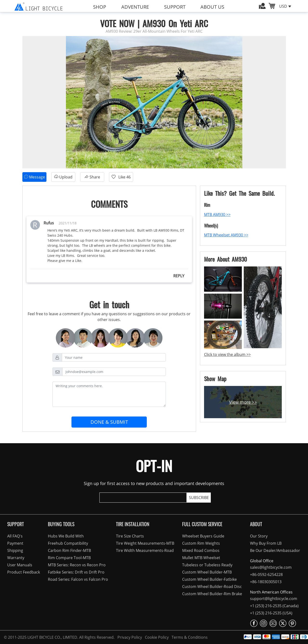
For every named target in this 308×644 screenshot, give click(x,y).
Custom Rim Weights (201, 543)
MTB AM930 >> (217, 215)
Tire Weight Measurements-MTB (145, 543)
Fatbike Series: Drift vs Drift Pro (76, 572)
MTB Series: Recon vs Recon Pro (77, 565)
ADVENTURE (135, 7)
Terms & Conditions (189, 637)
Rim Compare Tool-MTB (69, 558)
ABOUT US (212, 7)
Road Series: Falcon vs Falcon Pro (78, 579)
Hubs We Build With (66, 536)
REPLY (179, 276)
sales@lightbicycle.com (271, 567)
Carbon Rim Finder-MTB (69, 550)
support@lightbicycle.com (274, 599)
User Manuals (20, 565)
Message (34, 177)
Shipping (15, 550)
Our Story (259, 536)
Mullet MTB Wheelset (201, 558)
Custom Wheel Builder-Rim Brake (212, 594)
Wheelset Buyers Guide (203, 536)
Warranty (16, 558)
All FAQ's (15, 536)
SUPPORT (175, 7)
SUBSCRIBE (199, 498)
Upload (63, 177)
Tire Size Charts (130, 536)
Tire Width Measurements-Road (145, 550)
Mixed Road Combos (201, 550)
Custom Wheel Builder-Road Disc (212, 587)
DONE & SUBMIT (109, 422)
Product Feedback (24, 572)
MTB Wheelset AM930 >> (226, 235)
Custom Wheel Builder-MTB (207, 572)
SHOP (100, 7)
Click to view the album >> (227, 354)
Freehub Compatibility (68, 543)
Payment (15, 543)
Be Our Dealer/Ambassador (275, 550)
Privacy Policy (129, 637)
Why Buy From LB (266, 543)
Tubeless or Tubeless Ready (207, 565)
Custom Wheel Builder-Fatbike (209, 579)
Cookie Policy (156, 637)
